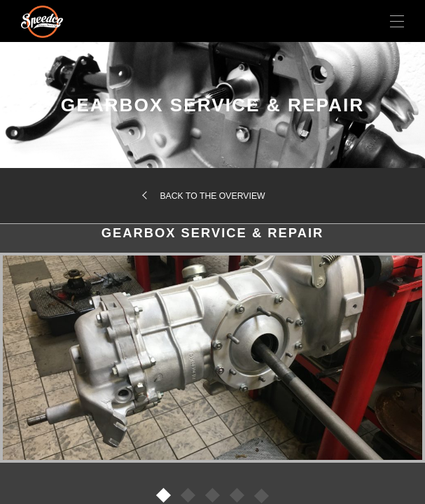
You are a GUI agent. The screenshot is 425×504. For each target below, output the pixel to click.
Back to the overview (212, 196)
